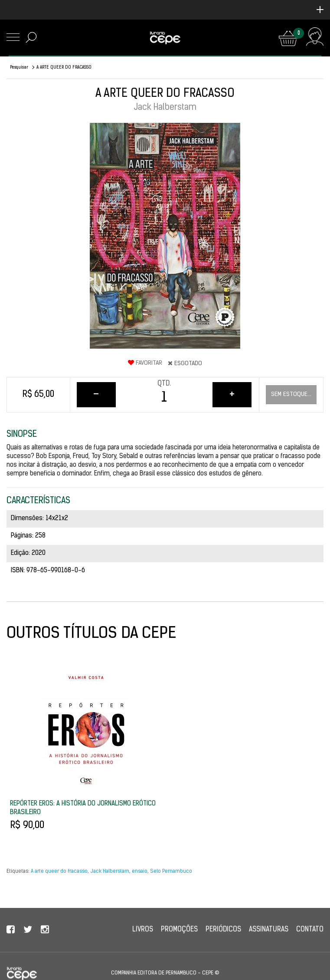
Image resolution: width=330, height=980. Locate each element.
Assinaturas (269, 937)
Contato (310, 937)
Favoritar (145, 363)
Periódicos (223, 937)
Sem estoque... (291, 394)
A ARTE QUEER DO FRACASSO (64, 68)
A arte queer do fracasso (59, 871)
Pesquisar (19, 68)
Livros (143, 937)
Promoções (179, 937)
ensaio (140, 871)
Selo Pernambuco (171, 871)
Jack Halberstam (110, 871)
